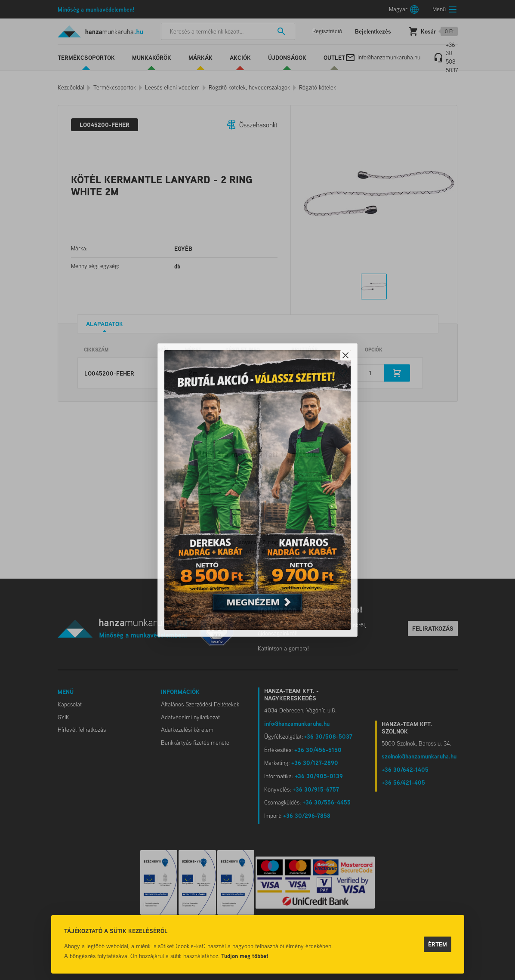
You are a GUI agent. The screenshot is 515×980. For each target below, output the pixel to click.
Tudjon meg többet (245, 956)
